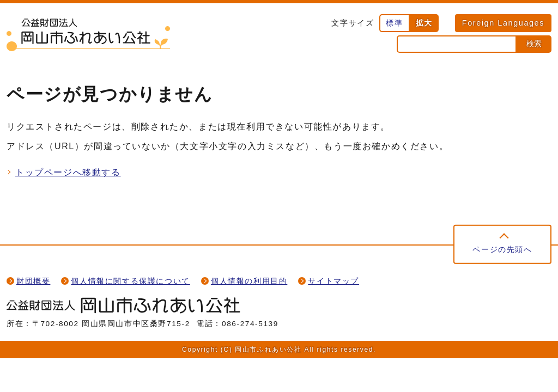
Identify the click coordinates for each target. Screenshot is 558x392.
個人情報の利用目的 (249, 281)
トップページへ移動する (68, 172)
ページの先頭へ (502, 249)
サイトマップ (333, 281)
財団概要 (33, 281)
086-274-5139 (250, 324)
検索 (534, 44)
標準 (394, 23)
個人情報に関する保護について (130, 281)
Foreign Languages (503, 23)
